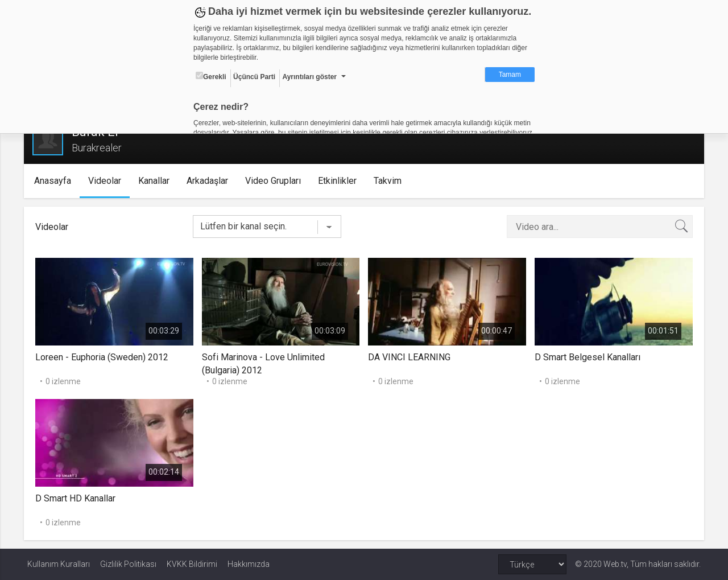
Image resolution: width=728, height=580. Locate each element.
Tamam (510, 75)
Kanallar (157, 181)
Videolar (107, 181)
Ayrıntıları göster (309, 77)
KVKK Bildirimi (192, 564)
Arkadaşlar (210, 181)
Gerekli (211, 76)
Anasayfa (55, 181)
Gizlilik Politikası (128, 564)
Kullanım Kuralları (59, 564)
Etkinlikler (340, 181)
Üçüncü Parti (254, 77)
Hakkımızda (249, 564)
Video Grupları (276, 181)
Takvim (390, 181)
